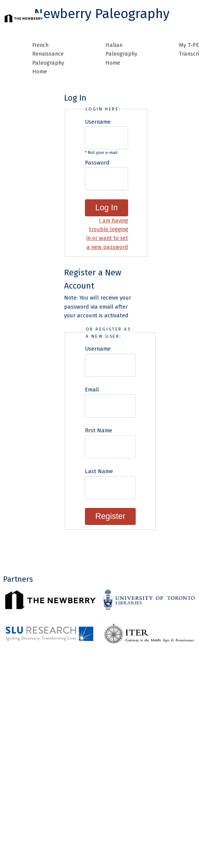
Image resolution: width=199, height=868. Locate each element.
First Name (99, 430)
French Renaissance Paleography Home (48, 58)
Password (97, 163)
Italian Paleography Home (121, 54)
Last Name (99, 471)
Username (98, 122)
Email (92, 390)
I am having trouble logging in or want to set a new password (107, 234)
